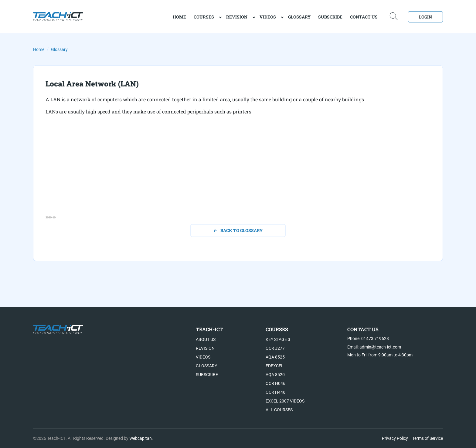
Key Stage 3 (278, 339)
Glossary (299, 17)
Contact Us (364, 17)
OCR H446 (275, 392)
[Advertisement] (228, 173)
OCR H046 (275, 383)
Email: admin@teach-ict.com (374, 347)
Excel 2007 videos (285, 401)
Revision (237, 17)
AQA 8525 (275, 357)
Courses (204, 17)
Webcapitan (141, 438)
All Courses (279, 410)
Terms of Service (428, 438)
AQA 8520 (275, 375)
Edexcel (275, 366)
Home (39, 49)
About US (206, 339)
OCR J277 (275, 348)
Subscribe (330, 17)
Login (425, 17)
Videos (268, 17)
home (179, 17)
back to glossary (238, 230)
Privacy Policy (395, 438)
